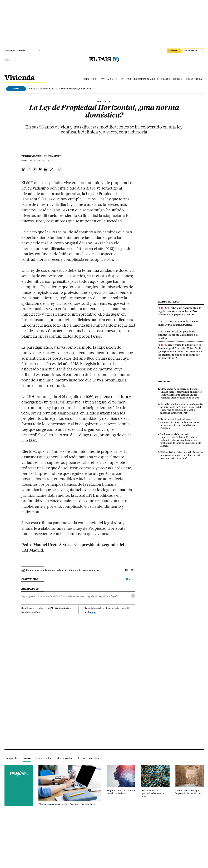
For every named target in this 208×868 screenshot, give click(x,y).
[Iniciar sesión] (193, 51)
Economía (177, 79)
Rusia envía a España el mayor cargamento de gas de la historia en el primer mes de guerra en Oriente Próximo (180, 424)
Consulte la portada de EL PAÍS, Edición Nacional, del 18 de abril (61, 89)
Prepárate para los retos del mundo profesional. (121, 792)
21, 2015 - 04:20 (40, 161)
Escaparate (11, 758)
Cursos (27, 758)
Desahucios (164, 79)
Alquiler (112, 79)
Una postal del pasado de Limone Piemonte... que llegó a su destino (178, 335)
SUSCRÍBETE (174, 51)
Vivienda (20, 78)
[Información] (110, 102)
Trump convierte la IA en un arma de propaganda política (178, 323)
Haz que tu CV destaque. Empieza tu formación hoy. (188, 792)
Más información (31, 612)
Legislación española (97, 596)
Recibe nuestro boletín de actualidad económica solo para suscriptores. (63, 570)
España (115, 596)
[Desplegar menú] (7, 59)
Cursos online (44, 758)
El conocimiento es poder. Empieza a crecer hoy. (67, 805)
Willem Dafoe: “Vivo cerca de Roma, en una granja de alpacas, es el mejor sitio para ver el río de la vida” (182, 455)
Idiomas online (65, 758)
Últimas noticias (194, 79)
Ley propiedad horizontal (34, 596)
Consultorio (90, 79)
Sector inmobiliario (144, 79)
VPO (103, 79)
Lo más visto (166, 381)
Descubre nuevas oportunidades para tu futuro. (152, 793)
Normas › (131, 579)
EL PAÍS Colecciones (90, 758)
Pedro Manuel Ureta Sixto (41, 156)
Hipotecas (125, 79)
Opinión (54, 596)
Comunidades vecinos (72, 596)
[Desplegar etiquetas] (133, 596)
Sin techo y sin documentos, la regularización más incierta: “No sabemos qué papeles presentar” (180, 311)
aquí (94, 612)
